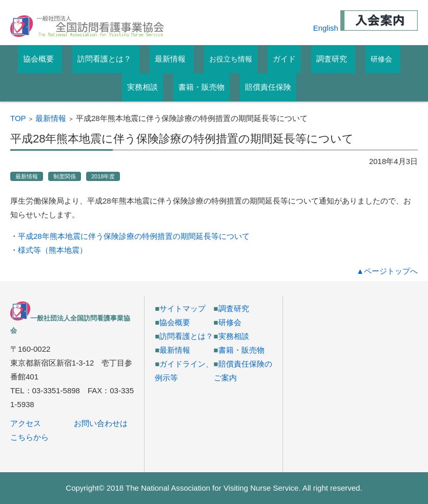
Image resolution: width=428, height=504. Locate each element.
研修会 (381, 59)
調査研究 (234, 308)
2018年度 (103, 176)
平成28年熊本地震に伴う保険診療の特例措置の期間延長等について (134, 236)
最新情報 (51, 118)
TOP (18, 118)
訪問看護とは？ (186, 336)
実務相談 (234, 336)
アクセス (26, 423)
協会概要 (175, 322)
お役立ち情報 (231, 59)
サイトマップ (182, 308)
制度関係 (65, 176)
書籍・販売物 (241, 350)
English (326, 28)
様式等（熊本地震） (53, 250)
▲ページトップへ (387, 271)
